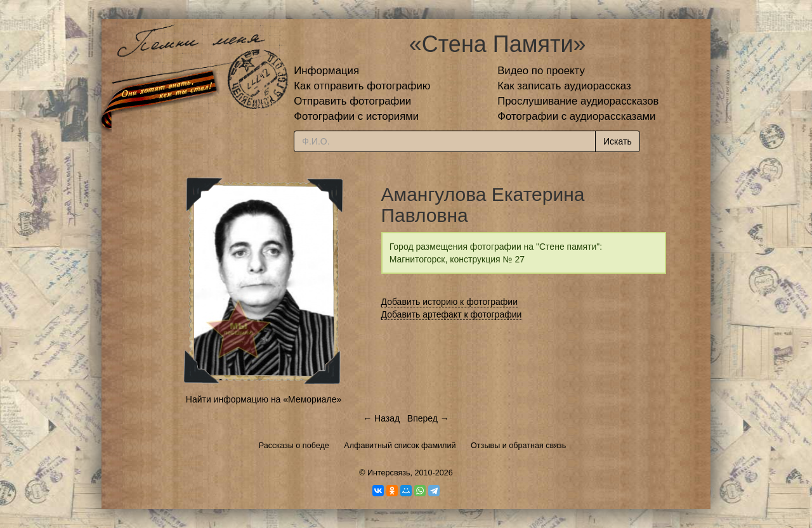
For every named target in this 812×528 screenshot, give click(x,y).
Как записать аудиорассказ (564, 86)
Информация (326, 71)
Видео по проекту (541, 71)
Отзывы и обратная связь (518, 446)
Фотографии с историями (356, 116)
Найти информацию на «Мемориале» (264, 399)
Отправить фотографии (352, 101)
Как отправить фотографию (362, 86)
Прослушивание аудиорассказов (578, 101)
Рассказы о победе (294, 446)
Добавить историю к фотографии (450, 302)
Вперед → (428, 418)
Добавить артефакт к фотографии (452, 314)
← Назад (381, 418)
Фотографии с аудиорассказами (576, 116)
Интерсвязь (389, 473)
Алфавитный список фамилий (400, 446)
